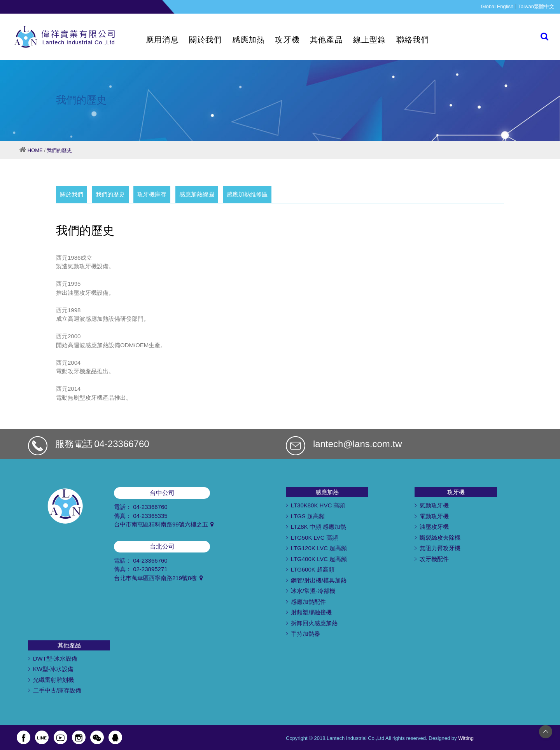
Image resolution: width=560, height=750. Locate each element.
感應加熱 (249, 40)
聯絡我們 (413, 40)
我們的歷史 (59, 150)
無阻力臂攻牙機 (440, 548)
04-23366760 (122, 444)
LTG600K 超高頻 (313, 569)
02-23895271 (150, 569)
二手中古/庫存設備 (57, 690)
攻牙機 (287, 40)
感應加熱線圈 (197, 194)
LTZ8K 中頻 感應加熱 (318, 527)
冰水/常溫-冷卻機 (313, 591)
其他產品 (326, 40)
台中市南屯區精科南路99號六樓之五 (164, 524)
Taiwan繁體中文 (536, 6)
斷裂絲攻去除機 (440, 538)
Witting (466, 738)
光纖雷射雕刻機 (53, 680)
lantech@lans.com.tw (357, 444)
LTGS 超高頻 (308, 516)
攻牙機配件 (434, 559)
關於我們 (206, 40)
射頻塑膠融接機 (311, 612)
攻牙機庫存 (152, 194)
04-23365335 (150, 516)
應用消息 (162, 40)
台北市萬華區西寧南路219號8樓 (158, 578)
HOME (35, 150)
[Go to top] (546, 731)
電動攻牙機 (434, 516)
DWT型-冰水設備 (55, 658)
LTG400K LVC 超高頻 (319, 559)
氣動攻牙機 (434, 505)
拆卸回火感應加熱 (314, 623)
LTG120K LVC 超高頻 (319, 548)
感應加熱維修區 (247, 194)
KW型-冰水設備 (53, 669)
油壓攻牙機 (434, 527)
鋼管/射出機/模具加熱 (319, 580)
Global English (497, 6)
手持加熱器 (305, 634)
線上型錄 (370, 40)
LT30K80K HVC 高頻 (318, 505)
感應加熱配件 (308, 602)
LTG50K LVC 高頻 (314, 538)
